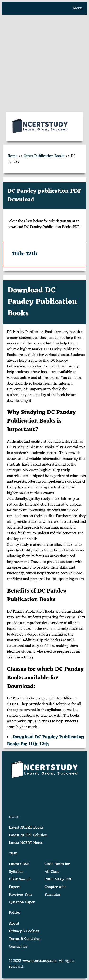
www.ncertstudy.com (40, 961)
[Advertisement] (44, 63)
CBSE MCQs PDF (59, 879)
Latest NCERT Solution (28, 835)
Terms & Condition (25, 939)
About (14, 924)
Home (13, 156)
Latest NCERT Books (26, 828)
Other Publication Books (44, 156)
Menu (78, 8)
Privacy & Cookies (24, 931)
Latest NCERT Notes (26, 843)
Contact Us (18, 947)
